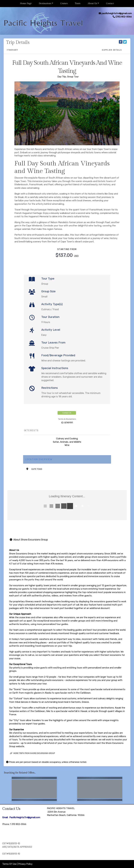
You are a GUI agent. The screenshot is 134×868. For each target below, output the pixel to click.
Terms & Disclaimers (67, 419)
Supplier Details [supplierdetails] (112, 50)
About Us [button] (92, 3)
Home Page (26, 3)
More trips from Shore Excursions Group (32, 753)
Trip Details (18, 42)
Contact (110, 3)
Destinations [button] (45, 3)
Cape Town (37, 469)
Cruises (64, 3)
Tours (78, 3)
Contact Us (67, 413)
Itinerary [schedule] (12, 50)
